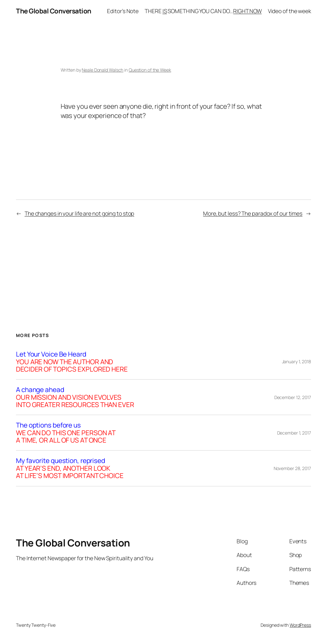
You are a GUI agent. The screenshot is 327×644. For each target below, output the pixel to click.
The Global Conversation (54, 11)
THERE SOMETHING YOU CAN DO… (203, 11)
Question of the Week (150, 70)
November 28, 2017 (292, 468)
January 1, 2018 (297, 361)
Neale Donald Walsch (103, 70)
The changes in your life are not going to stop (79, 213)
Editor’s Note (123, 11)
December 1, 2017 (294, 433)
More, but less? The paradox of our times (253, 213)
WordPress (300, 625)
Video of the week (289, 11)
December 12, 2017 (293, 397)
